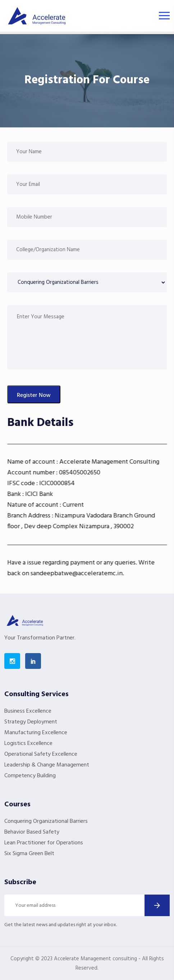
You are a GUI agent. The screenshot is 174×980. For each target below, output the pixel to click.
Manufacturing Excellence (36, 733)
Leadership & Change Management (47, 765)
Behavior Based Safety (32, 832)
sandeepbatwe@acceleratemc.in (88, 574)
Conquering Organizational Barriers (46, 821)
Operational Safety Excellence (41, 754)
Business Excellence (28, 711)
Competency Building (30, 776)
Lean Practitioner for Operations (44, 843)
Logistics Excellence (28, 744)
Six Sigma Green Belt (29, 854)
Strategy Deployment (31, 722)
